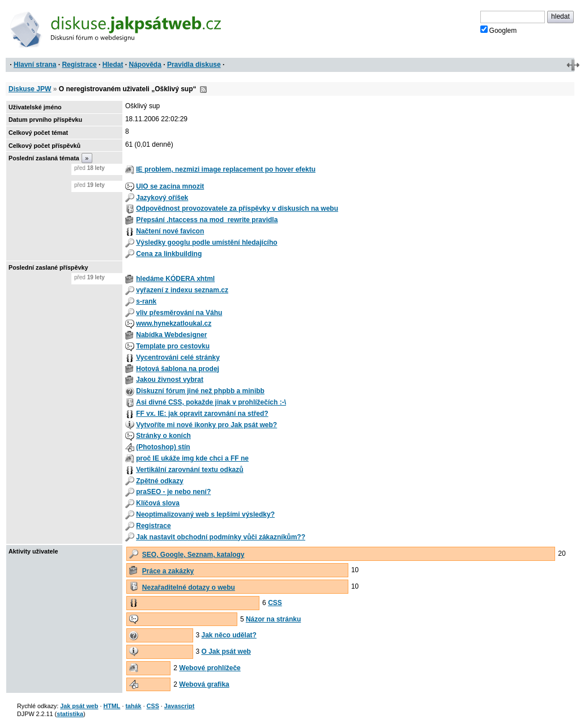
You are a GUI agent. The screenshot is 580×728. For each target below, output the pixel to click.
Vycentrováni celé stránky (178, 357)
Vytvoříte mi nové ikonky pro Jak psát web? (206, 425)
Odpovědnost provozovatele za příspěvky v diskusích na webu (237, 208)
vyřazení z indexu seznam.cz (182, 290)
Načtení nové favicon (170, 231)
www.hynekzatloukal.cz (174, 323)
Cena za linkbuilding (169, 254)
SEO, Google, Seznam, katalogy (193, 555)
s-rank (146, 301)
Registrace (79, 65)
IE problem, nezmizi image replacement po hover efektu (226, 169)
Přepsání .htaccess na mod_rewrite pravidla (207, 220)
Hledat (113, 65)
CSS (275, 603)
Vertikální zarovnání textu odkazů (189, 470)
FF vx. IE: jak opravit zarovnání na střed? (202, 414)
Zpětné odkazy (159, 481)
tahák (133, 706)
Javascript (179, 706)
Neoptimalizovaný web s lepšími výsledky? (205, 514)
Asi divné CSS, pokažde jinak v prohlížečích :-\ (211, 402)
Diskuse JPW (30, 89)
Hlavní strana (35, 65)
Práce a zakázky (168, 571)
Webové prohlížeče (210, 668)
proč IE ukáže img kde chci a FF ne (192, 458)
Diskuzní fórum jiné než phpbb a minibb (200, 391)
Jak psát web (79, 706)
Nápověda (145, 65)
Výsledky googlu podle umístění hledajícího (206, 242)
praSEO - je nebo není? (173, 492)
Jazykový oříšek (162, 198)
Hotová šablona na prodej (178, 369)
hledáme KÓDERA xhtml (175, 279)
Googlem (499, 30)
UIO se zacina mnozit (170, 186)
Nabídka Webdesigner (171, 335)
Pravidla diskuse (194, 65)
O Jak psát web (226, 652)
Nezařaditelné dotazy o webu (189, 587)
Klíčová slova (158, 503)
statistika (70, 714)
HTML (112, 706)
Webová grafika (204, 684)
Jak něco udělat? (229, 635)
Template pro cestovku (173, 346)
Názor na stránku (273, 619)
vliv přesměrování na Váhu (179, 313)
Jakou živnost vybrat (170, 380)
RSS (203, 90)
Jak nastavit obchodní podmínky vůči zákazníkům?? (221, 537)
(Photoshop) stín (163, 447)
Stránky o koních (163, 436)
